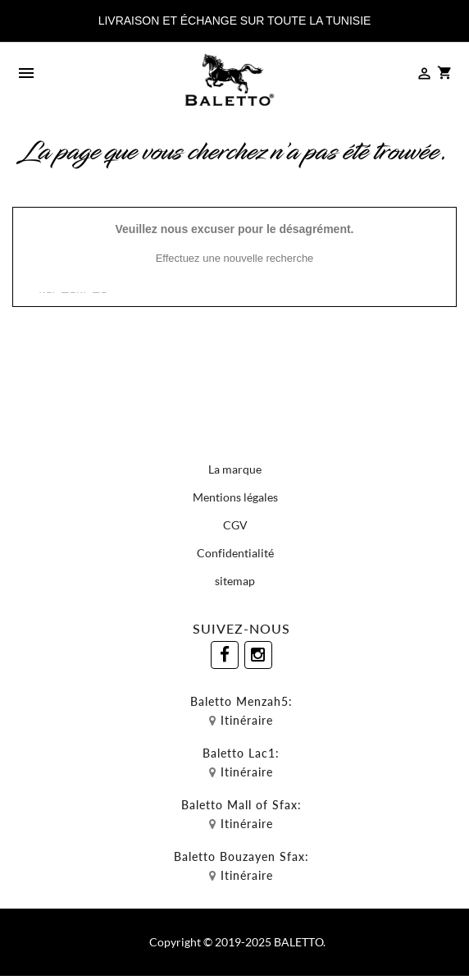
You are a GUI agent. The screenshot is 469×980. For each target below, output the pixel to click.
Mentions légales (235, 497)
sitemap (235, 581)
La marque (235, 469)
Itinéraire (247, 720)
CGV (235, 525)
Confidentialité (235, 553)
